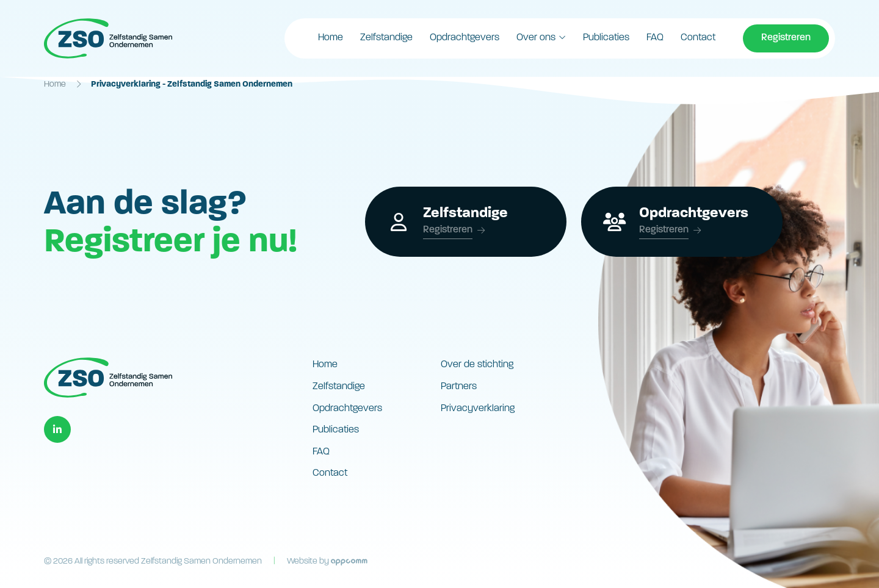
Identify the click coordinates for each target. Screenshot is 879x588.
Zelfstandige (386, 38)
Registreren (786, 38)
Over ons (536, 38)
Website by (327, 561)
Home (331, 38)
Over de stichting (477, 365)
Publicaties (606, 38)
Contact (698, 38)
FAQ (655, 38)
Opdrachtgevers (465, 38)
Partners (459, 387)
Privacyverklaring (478, 409)
